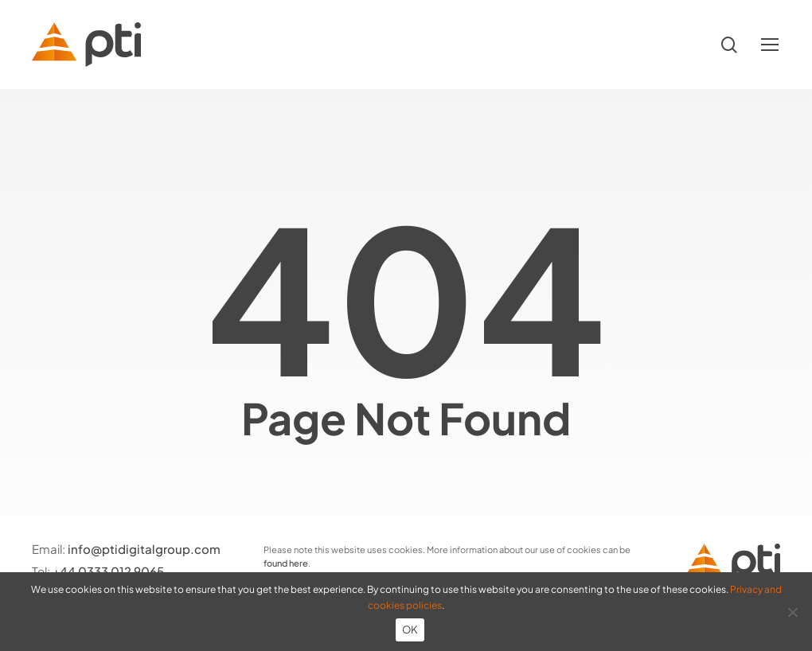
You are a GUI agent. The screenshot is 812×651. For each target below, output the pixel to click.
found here (286, 563)
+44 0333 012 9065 (108, 571)
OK (410, 630)
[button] (771, 45)
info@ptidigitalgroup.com (144, 549)
